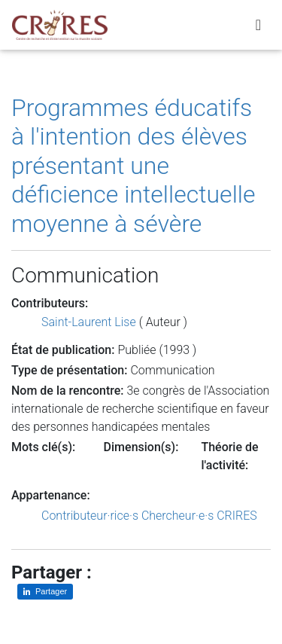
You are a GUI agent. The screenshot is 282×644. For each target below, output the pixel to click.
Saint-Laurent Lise (89, 322)
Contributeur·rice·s (90, 516)
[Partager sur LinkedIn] (45, 592)
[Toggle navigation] (258, 25)
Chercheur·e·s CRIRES (199, 516)
